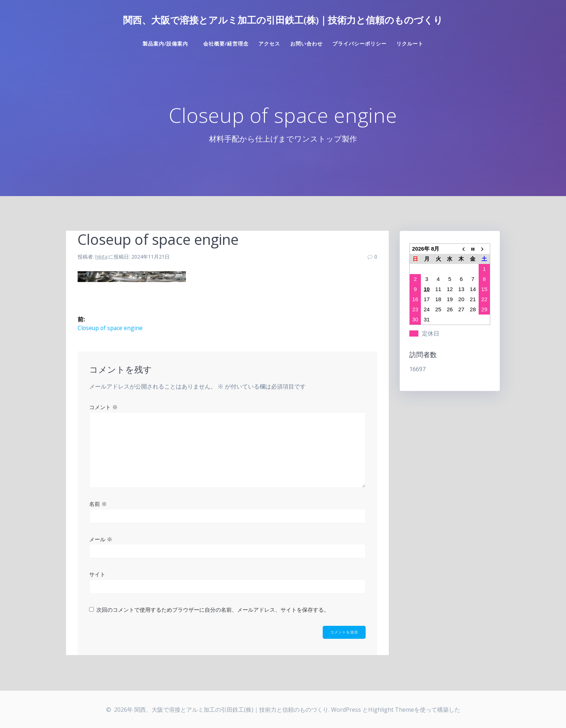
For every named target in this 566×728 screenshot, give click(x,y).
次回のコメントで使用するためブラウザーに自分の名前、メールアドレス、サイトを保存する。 (213, 610)
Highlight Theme (391, 710)
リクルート (410, 44)
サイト (97, 574)
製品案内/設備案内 (168, 44)
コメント (103, 407)
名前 (98, 504)
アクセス (269, 44)
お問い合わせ (306, 44)
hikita (101, 257)
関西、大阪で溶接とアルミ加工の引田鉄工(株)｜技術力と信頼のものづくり (283, 20)
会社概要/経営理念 (226, 44)
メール (101, 539)
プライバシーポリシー (360, 44)
